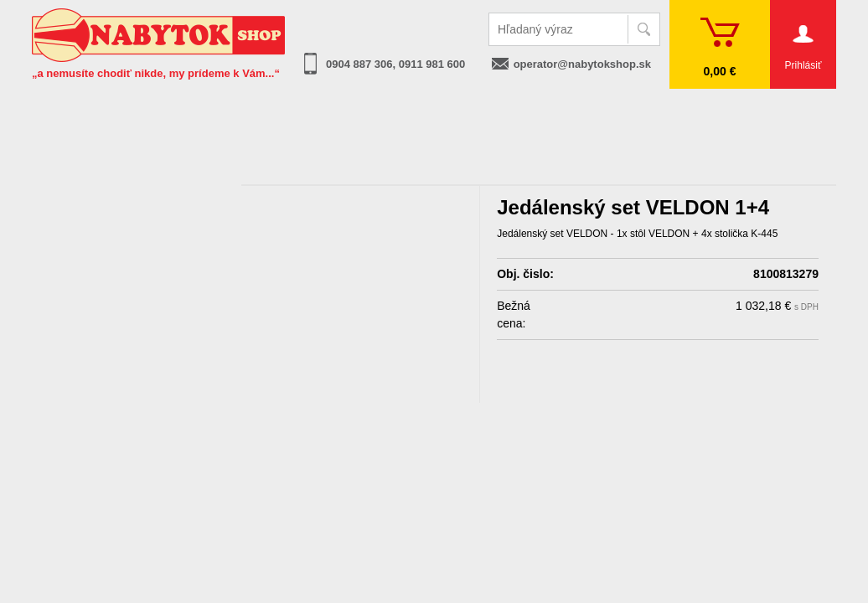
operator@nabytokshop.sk (582, 64)
